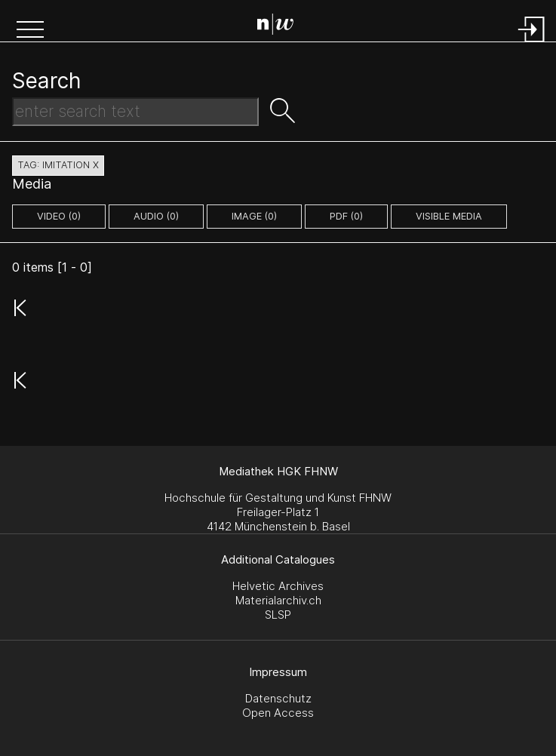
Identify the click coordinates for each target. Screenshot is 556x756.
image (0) (254, 216)
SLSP (278, 615)
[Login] (532, 43)
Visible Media (449, 216)
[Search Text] (135, 112)
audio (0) (156, 216)
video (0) (59, 216)
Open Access (278, 713)
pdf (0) (346, 216)
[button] (30, 31)
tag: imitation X (58, 165)
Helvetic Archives (278, 586)
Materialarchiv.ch (278, 600)
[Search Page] (281, 26)
